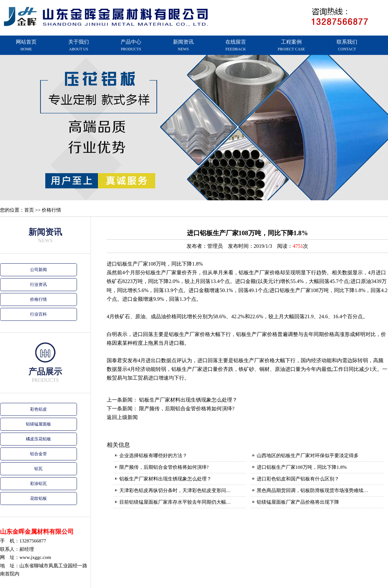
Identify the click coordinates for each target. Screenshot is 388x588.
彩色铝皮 (38, 409)
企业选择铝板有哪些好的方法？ (153, 456)
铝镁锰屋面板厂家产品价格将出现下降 (298, 502)
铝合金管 (38, 454)
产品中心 (131, 45)
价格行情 (38, 299)
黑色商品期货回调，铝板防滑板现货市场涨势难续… (313, 490)
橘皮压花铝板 (38, 439)
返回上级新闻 (122, 417)
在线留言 (236, 45)
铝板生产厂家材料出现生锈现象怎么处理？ (188, 400)
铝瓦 (38, 469)
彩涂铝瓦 (38, 483)
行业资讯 (38, 284)
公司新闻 (38, 270)
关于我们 (79, 45)
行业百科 (38, 314)
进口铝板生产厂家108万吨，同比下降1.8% (302, 467)
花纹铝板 (38, 498)
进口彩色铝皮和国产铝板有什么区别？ (298, 479)
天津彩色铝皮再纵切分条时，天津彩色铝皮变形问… (175, 490)
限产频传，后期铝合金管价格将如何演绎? (187, 409)
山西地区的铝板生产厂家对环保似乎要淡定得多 (308, 456)
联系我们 (347, 45)
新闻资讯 (183, 45)
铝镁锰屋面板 (38, 424)
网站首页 (26, 45)
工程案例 (291, 45)
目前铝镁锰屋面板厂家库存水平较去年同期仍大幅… (175, 502)
